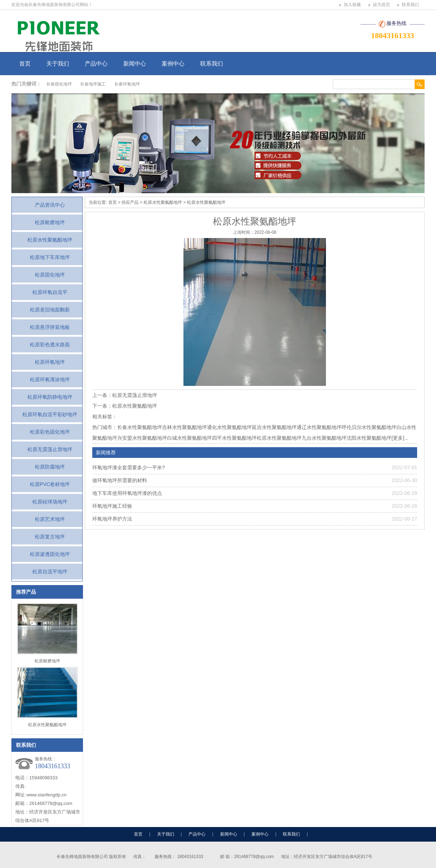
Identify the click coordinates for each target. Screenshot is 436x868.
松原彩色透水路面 (50, 345)
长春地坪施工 (93, 84)
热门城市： (105, 427)
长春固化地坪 (59, 84)
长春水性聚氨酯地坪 (140, 427)
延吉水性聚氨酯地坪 (274, 427)
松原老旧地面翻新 (50, 310)
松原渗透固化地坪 (50, 554)
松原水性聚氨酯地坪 (50, 240)
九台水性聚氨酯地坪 (324, 438)
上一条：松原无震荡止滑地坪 (125, 395)
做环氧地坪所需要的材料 (120, 480)
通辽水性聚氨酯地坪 (319, 427)
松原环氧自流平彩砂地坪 (50, 414)
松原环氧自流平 (50, 292)
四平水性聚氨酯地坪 (234, 438)
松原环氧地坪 (50, 362)
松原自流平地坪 (50, 572)
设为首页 (381, 5)
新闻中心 (135, 64)
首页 (25, 64)
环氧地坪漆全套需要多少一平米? (129, 467)
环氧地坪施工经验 (112, 506)
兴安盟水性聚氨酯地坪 (142, 438)
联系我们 (410, 5)
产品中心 (96, 64)
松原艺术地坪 (50, 519)
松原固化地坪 (50, 275)
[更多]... (400, 438)
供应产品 (130, 202)
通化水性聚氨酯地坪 (229, 427)
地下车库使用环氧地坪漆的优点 (127, 493)
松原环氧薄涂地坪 (50, 379)
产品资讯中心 (50, 205)
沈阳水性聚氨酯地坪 (369, 438)
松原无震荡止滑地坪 (50, 449)
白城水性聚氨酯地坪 (190, 438)
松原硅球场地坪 (50, 502)
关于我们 (58, 64)
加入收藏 (352, 5)
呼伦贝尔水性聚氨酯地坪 (369, 427)
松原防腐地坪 (50, 467)
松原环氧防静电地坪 (50, 397)
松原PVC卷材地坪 (50, 484)
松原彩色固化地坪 (50, 432)
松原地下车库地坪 (50, 257)
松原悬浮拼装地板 (50, 327)
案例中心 (173, 64)
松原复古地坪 (50, 537)
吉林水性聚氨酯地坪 (185, 427)
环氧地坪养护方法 (112, 519)
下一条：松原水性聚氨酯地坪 (125, 406)
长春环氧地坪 (127, 84)
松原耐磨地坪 (50, 222)
